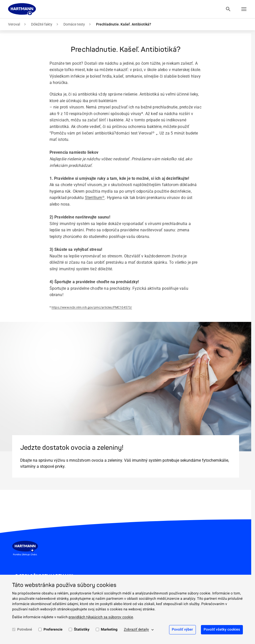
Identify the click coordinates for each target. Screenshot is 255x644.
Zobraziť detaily (136, 630)
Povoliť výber (182, 630)
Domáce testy (74, 24)
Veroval (14, 24)
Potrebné (25, 630)
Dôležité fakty (42, 24)
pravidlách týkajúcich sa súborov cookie (101, 617)
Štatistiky (82, 630)
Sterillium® (95, 198)
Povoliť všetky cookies (222, 630)
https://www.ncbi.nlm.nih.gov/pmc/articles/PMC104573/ (92, 307)
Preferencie (53, 630)
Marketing (109, 630)
